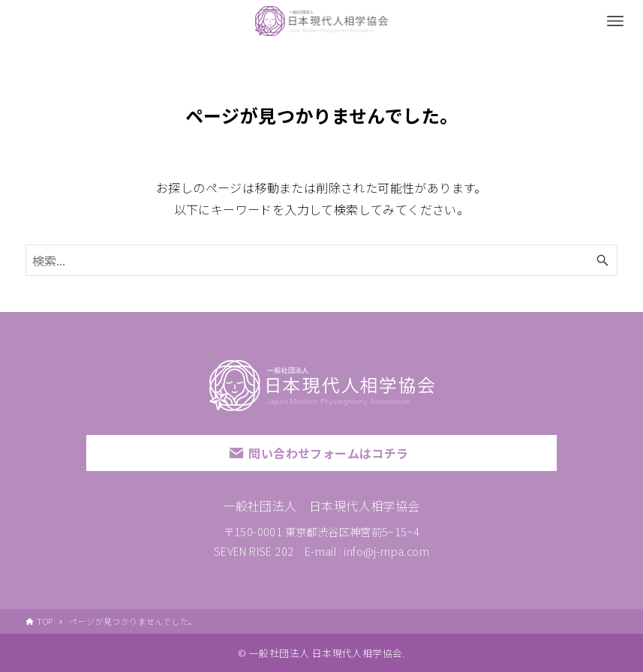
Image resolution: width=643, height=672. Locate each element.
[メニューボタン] (615, 21)
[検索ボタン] (602, 260)
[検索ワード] (321, 260)
